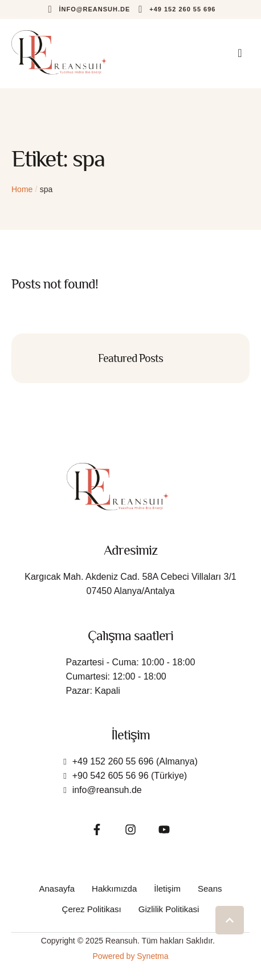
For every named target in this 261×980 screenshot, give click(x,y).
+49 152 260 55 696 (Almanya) (135, 761)
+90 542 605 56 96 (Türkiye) (130, 776)
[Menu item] (57, 889)
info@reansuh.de (107, 790)
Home (22, 189)
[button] (88, 9)
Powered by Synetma (130, 956)
